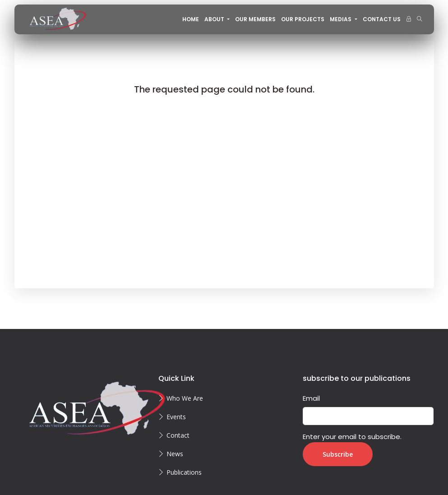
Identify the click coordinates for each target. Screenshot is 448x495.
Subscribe (338, 454)
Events (176, 417)
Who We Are (185, 398)
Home (191, 19)
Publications (184, 472)
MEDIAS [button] (341, 19)
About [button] (215, 19)
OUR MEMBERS (255, 19)
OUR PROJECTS (303, 19)
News (175, 454)
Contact (178, 435)
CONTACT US (382, 19)
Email (311, 398)
